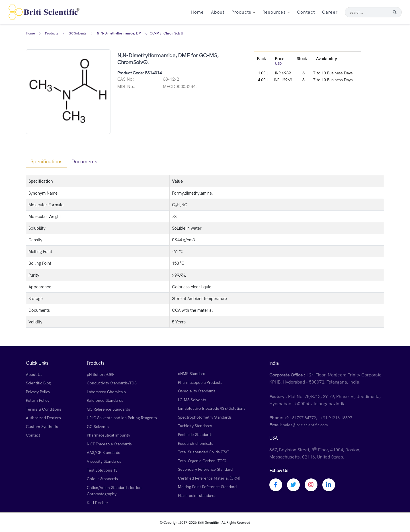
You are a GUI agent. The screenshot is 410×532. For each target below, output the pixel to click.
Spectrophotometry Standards (205, 417)
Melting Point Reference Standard (207, 486)
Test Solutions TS (102, 470)
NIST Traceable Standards (109, 444)
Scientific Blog (38, 383)
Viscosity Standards (104, 461)
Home (197, 12)
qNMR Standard (192, 373)
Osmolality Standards (197, 391)
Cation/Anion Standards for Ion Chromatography (114, 491)
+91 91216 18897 (336, 417)
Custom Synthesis (42, 426)
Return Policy (38, 400)
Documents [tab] (84, 161)
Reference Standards (105, 400)
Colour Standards (102, 478)
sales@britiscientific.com (305, 425)
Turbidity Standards (195, 425)
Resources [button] (276, 12)
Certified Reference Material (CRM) (209, 478)
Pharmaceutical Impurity (108, 435)
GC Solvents (78, 33)
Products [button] (243, 12)
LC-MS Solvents (192, 399)
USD (278, 63)
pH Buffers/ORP (101, 374)
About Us (34, 374)
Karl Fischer (98, 502)
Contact (306, 12)
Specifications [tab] (46, 161)
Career (330, 12)
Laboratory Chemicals (106, 392)
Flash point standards (197, 495)
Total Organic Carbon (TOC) (202, 460)
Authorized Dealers (43, 417)
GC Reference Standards (108, 409)
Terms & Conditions (44, 409)
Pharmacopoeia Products (200, 382)
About (218, 12)
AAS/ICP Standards (103, 452)
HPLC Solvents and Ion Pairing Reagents (122, 417)
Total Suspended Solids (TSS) (204, 452)
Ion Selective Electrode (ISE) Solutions (212, 408)
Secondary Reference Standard (205, 469)
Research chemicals (195, 443)
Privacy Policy (38, 392)
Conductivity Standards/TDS (112, 383)
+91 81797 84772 (300, 417)
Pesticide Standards (195, 434)
